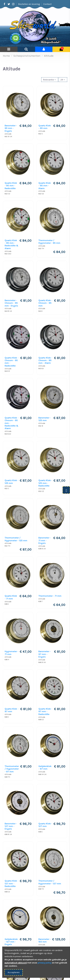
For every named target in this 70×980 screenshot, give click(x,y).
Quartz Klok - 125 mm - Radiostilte (45, 483)
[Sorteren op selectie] (50, 80)
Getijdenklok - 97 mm (45, 768)
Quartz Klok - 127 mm (45, 825)
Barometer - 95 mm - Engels (11, 128)
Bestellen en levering (29, 4)
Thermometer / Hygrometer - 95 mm (49, 242)
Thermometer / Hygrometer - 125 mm (16, 539)
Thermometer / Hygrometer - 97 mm (12, 769)
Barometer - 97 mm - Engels (45, 654)
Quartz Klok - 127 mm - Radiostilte (12, 884)
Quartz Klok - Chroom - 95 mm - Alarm (45, 360)
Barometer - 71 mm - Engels (45, 540)
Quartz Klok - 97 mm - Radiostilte (45, 712)
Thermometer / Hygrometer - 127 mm (50, 882)
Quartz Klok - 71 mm (11, 597)
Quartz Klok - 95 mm (45, 127)
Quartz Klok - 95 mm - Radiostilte (11, 186)
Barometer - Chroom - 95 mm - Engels (11, 303)
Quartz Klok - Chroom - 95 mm (45, 303)
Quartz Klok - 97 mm (12, 710)
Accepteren (14, 972)
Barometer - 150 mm (45, 940)
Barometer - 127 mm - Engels (11, 826)
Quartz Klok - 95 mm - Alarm (45, 186)
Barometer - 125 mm (45, 419)
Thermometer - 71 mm (50, 596)
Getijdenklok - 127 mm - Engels (11, 942)
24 (63, 80)
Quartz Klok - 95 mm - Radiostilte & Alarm (11, 244)
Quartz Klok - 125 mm (12, 482)
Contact (47, 4)
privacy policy (45, 963)
